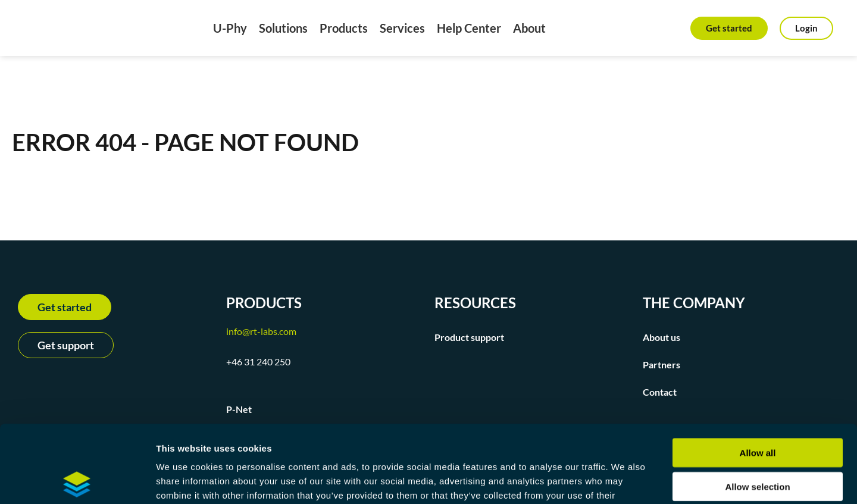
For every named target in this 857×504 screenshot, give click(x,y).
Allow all (758, 375)
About (529, 28)
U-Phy (230, 28)
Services (402, 28)
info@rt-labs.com (261, 331)
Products (344, 28)
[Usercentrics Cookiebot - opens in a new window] (77, 481)
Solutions (283, 28)
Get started (729, 28)
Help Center (469, 28)
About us (661, 337)
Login (806, 28)
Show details (625, 480)
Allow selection (757, 409)
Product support (469, 337)
